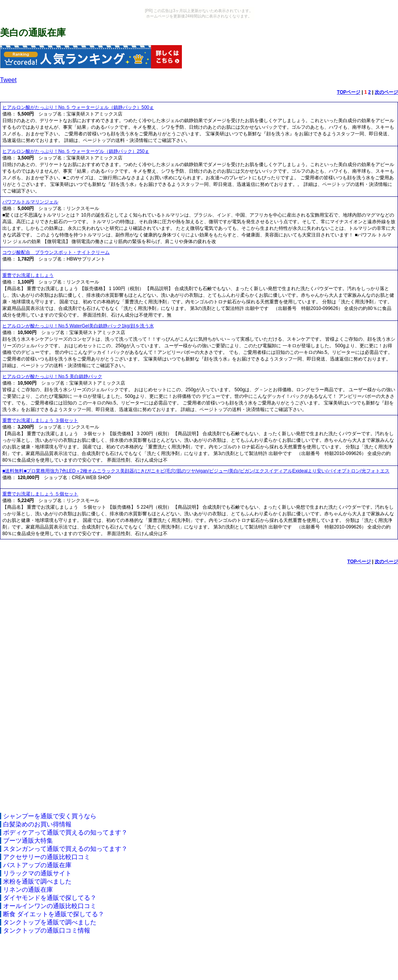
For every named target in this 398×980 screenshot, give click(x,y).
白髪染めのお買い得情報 (37, 824)
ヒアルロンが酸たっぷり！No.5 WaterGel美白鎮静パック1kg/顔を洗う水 (78, 326)
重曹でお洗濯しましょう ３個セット (40, 420)
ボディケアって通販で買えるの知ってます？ (65, 832)
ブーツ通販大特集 (28, 841)
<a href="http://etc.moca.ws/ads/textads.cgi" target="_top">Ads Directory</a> (199, 688)
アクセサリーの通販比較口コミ (47, 857)
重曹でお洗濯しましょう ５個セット (40, 494)
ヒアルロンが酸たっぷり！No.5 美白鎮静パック (52, 376)
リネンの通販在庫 (28, 890)
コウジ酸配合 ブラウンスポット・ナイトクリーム (56, 252)
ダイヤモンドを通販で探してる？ (50, 898)
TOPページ (349, 92)
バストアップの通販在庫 (37, 865)
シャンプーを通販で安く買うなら (50, 816)
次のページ (386, 92)
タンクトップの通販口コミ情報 (47, 930)
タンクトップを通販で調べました (50, 922)
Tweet (8, 80)
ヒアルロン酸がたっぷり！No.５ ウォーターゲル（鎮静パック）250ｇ (76, 151)
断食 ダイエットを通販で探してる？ (54, 914)
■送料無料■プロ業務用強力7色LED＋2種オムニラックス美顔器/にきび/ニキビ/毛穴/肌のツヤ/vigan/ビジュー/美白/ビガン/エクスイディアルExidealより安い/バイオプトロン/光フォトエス (196, 471)
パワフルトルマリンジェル (30, 202)
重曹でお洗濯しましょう (28, 275)
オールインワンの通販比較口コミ (50, 906)
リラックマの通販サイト (37, 873)
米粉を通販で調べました (37, 881)
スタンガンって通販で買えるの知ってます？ (65, 849)
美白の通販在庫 (33, 32)
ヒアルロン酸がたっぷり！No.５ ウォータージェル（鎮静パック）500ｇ (78, 107)
